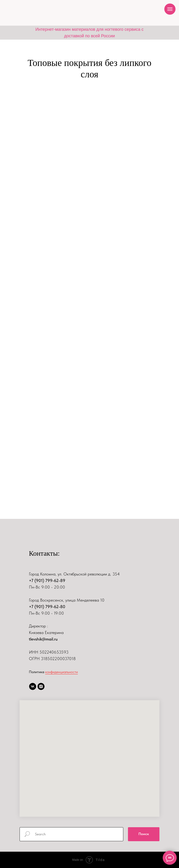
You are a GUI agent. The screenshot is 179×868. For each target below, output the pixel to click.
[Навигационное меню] (170, 9)
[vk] (33, 686)
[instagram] (41, 686)
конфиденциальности (62, 672)
